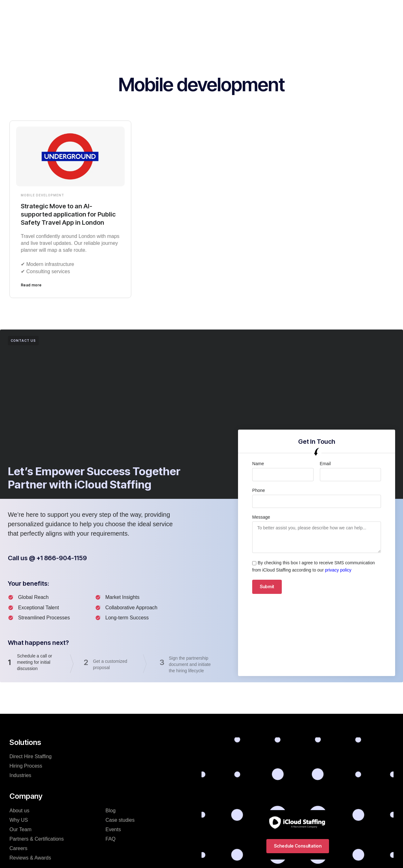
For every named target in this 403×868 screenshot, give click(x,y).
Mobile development (43, 195)
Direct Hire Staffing (31, 756)
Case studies (120, 820)
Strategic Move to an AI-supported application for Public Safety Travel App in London (68, 214)
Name (258, 464)
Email (325, 464)
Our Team (20, 829)
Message (261, 517)
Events (113, 829)
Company (160, 11)
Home (99, 11)
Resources (271, 11)
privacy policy (338, 570)
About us (19, 811)
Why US (19, 820)
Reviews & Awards (30, 858)
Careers (18, 848)
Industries (193, 11)
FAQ (111, 839)
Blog (111, 811)
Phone (258, 490)
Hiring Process (231, 11)
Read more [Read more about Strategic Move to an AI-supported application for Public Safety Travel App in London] (31, 285)
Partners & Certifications (37, 839)
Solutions (127, 11)
